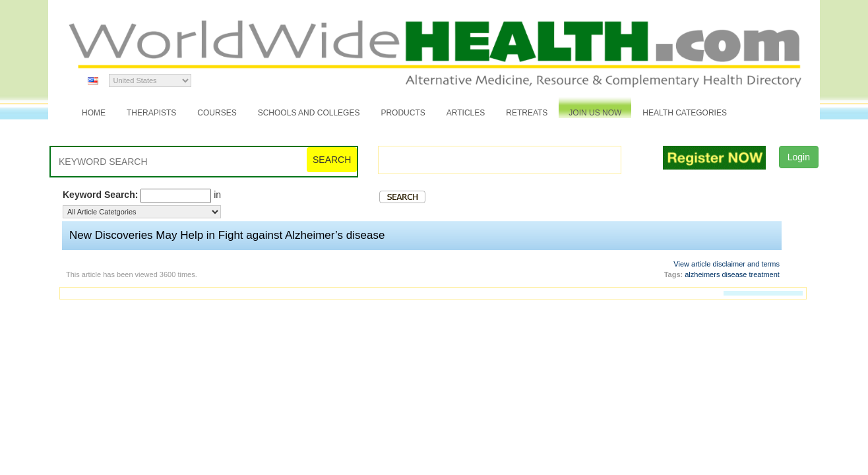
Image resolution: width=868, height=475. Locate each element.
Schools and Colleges (309, 113)
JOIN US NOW (595, 113)
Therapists (151, 113)
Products (403, 113)
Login (799, 157)
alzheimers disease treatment (732, 274)
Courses (217, 113)
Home (94, 113)
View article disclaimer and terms (727, 264)
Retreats (527, 113)
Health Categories (685, 113)
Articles (466, 113)
